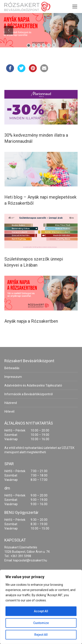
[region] (41, 607)
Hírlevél (9, 412)
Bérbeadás (12, 368)
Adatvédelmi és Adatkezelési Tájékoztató (33, 385)
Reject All (41, 635)
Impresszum (13, 377)
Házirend (11, 403)
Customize (41, 623)
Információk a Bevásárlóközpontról (29, 394)
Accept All (41, 611)
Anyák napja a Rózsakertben (31, 321)
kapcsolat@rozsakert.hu (30, 560)
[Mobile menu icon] (75, 7)
